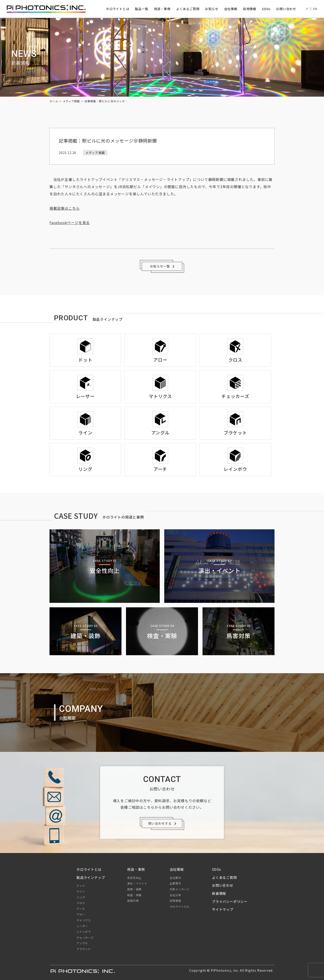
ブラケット (84, 949)
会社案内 (175, 878)
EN (315, 9)
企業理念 (175, 883)
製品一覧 (141, 9)
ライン (81, 891)
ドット (81, 885)
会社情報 (231, 9)
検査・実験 (134, 895)
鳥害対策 (133, 901)
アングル (82, 943)
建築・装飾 (134, 889)
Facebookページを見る (70, 223)
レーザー (82, 926)
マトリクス (84, 920)
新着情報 (219, 893)
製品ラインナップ (91, 877)
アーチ (81, 909)
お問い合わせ (286, 9)
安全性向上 (134, 878)
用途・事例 (162, 9)
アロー (81, 914)
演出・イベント (137, 883)
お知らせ (212, 9)
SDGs (266, 9)
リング (81, 897)
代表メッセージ (180, 889)
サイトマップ (223, 909)
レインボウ (84, 932)
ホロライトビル (180, 906)
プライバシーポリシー (230, 901)
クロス (81, 903)
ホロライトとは (118, 9)
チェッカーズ (85, 937)
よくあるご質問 (188, 9)
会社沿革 (175, 895)
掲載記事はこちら (65, 208)
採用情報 (250, 9)
